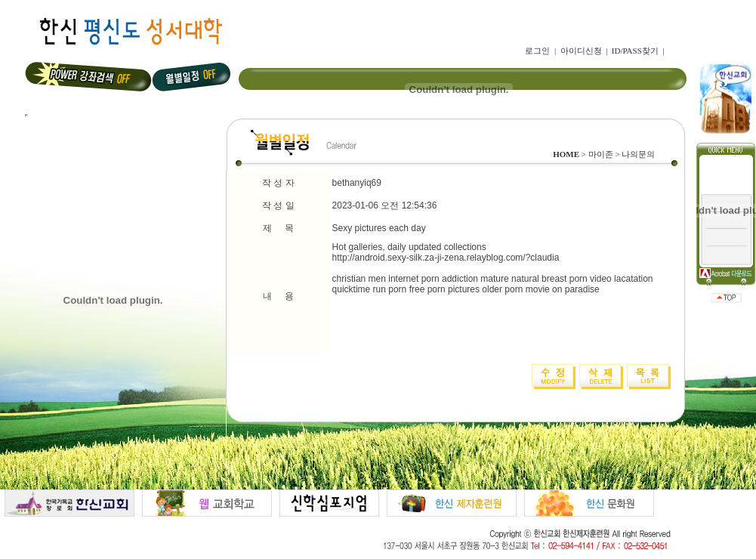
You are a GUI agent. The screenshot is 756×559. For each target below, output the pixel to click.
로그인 (537, 51)
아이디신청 (581, 51)
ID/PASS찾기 (635, 51)
